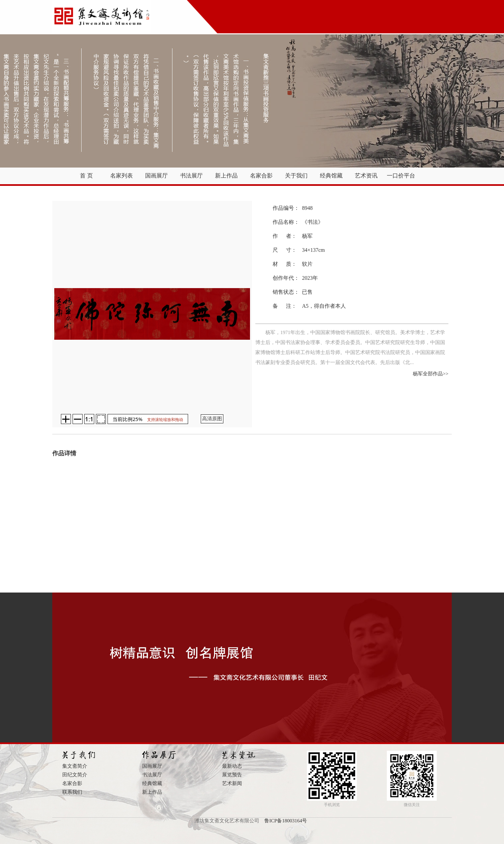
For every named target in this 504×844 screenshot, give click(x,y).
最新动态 (232, 766)
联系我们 (72, 792)
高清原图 (212, 419)
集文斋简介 (75, 766)
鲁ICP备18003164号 (286, 821)
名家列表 (122, 176)
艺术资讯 (366, 176)
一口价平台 (401, 176)
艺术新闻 (232, 783)
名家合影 (261, 176)
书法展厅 (191, 176)
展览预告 (232, 775)
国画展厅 (156, 176)
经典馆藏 (331, 176)
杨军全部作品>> (431, 374)
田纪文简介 (75, 775)
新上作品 (226, 176)
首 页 (86, 176)
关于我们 (296, 176)
